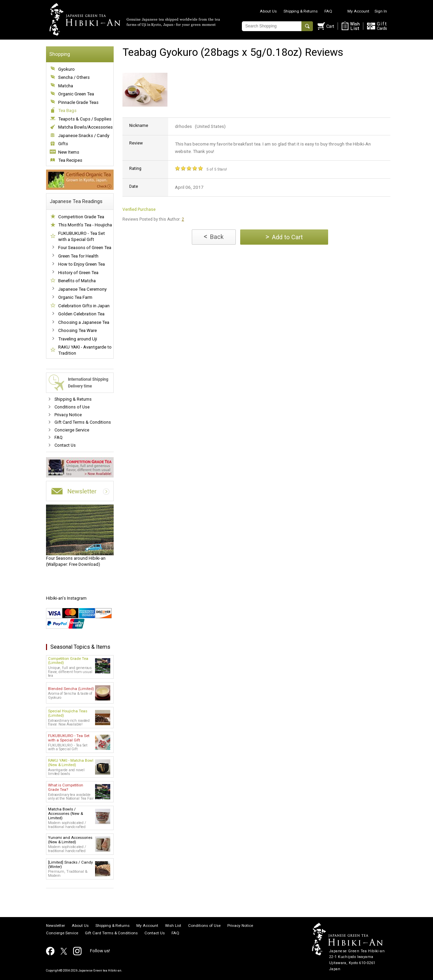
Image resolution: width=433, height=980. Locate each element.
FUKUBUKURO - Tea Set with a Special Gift (82, 236)
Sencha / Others (74, 77)
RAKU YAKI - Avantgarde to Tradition (85, 350)
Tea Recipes (70, 160)
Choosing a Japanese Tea (84, 322)
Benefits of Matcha (77, 281)
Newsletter (55, 926)
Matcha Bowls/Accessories (85, 127)
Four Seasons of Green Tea (85, 248)
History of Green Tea (78, 273)
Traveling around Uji (78, 339)
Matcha (66, 86)
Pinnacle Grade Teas (78, 102)
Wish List (173, 926)
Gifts (63, 144)
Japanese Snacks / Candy (84, 136)
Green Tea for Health (78, 256)
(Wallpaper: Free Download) (80, 536)
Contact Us (65, 445)
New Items (69, 152)
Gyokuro (66, 69)
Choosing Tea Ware (77, 330)
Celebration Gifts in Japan (84, 306)
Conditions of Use (72, 407)
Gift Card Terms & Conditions (83, 422)
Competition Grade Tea (81, 217)
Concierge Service (72, 430)
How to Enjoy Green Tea (82, 264)
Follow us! (100, 951)
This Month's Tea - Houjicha (85, 225)
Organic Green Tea (76, 94)
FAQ (328, 11)
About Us (268, 11)
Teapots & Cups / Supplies (85, 119)
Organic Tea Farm (75, 297)
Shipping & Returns (301, 11)
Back (214, 236)
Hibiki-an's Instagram (66, 598)
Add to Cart (284, 237)
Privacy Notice (68, 415)
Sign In (381, 11)
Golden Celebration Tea (81, 314)
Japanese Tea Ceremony (82, 289)
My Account (358, 11)
